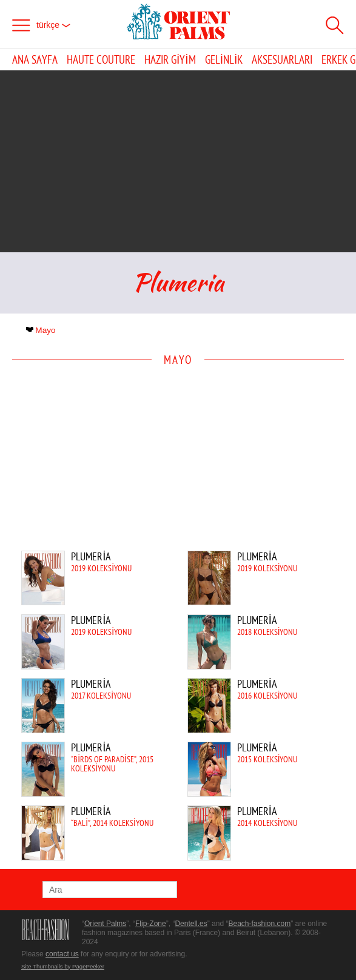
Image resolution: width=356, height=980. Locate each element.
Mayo (42, 330)
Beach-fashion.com (259, 924)
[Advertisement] (178, 161)
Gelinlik (224, 60)
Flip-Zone (151, 924)
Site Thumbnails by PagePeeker (63, 966)
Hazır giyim (170, 60)
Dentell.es (191, 924)
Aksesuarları (282, 60)
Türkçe (53, 25)
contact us (62, 954)
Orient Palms (105, 924)
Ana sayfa (35, 60)
